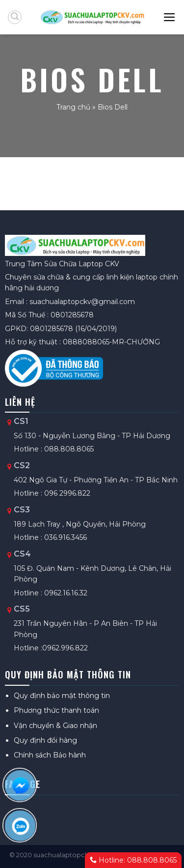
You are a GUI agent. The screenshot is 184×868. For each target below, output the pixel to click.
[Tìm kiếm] (15, 17)
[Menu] (170, 17)
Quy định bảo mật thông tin (62, 696)
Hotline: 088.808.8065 (133, 860)
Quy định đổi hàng (45, 740)
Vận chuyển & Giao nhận (55, 726)
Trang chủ (73, 107)
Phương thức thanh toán (56, 710)
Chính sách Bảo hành (50, 755)
